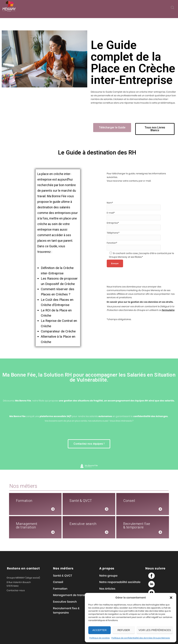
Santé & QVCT (63, 576)
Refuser (124, 630)
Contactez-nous (16, 590)
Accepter (100, 630)
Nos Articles (107, 589)
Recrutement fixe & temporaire (66, 611)
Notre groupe (108, 576)
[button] (171, 598)
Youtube (151, 593)
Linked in (151, 584)
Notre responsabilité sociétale (120, 582)
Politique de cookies (100, 638)
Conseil (58, 582)
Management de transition (72, 595)
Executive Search (65, 602)
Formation (60, 589)
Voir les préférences (155, 630)
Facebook (151, 576)
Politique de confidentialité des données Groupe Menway (141, 638)
